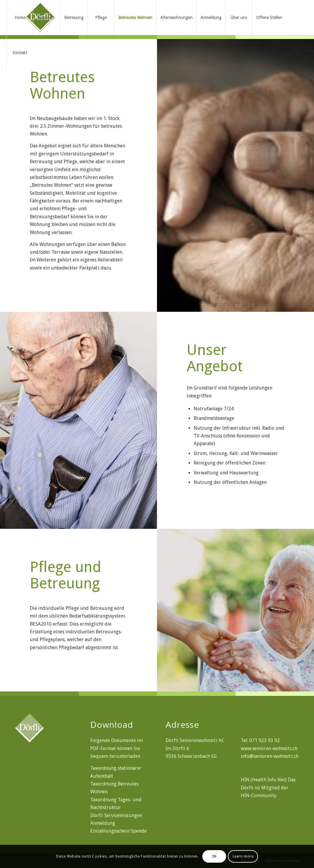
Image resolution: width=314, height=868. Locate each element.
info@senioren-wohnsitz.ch (270, 756)
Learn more (243, 856)
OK (214, 856)
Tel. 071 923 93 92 (260, 740)
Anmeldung (103, 823)
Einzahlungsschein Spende (118, 831)
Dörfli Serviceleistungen (116, 815)
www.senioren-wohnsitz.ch (269, 748)
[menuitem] (20, 18)
